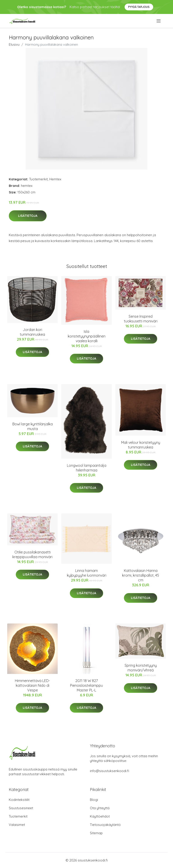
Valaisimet (17, 825)
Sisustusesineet (21, 808)
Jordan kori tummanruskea (32, 332)
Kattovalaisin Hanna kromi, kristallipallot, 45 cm (141, 575)
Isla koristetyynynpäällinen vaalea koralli (87, 336)
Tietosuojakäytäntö (105, 825)
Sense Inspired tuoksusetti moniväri (141, 319)
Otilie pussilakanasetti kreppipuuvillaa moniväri (32, 554)
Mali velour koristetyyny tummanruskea (141, 445)
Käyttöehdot (100, 816)
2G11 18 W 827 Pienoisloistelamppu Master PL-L (86, 685)
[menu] (159, 21)
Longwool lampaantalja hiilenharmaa (87, 468)
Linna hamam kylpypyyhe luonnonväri (87, 573)
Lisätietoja (28, 216)
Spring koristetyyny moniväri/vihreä (141, 668)
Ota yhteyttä (100, 808)
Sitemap (96, 833)
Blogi (94, 800)
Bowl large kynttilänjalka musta (33, 426)
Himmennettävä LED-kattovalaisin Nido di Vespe (32, 685)
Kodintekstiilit (19, 800)
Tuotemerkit (38, 179)
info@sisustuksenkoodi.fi (109, 771)
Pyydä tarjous (139, 7)
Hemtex (55, 179)
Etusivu (14, 44)
